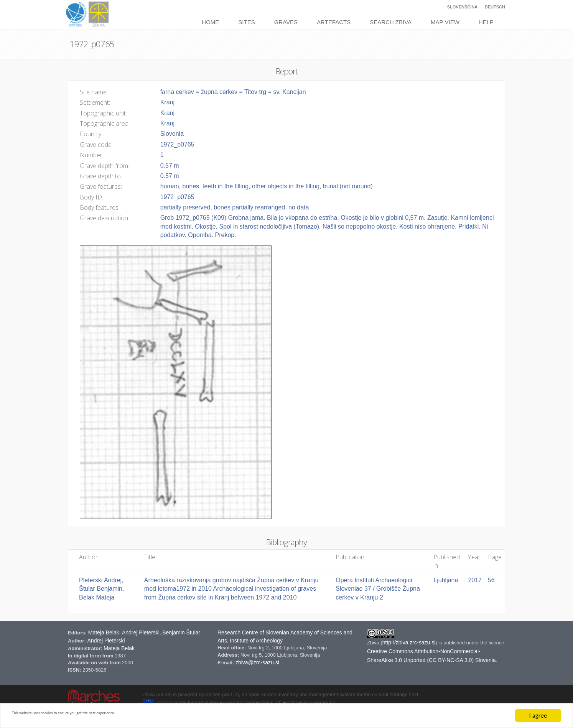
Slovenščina (462, 7)
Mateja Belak (104, 632)
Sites (246, 22)
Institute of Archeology (256, 641)
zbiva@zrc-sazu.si (257, 662)
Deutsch (495, 7)
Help (486, 22)
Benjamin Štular (181, 632)
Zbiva (374, 643)
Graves (286, 22)
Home (210, 22)
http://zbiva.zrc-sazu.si (409, 642)
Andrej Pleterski (141, 632)
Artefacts (334, 22)
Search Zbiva (391, 22)
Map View (445, 22)
